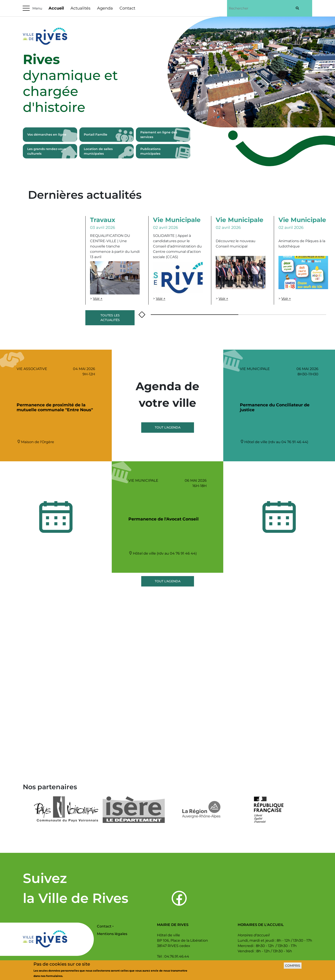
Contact (127, 8)
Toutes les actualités (110, 318)
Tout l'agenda (168, 427)
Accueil (56, 8)
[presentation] (140, 315)
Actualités (80, 8)
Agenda (105, 8)
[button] (190, 315)
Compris (293, 966)
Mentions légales (112, 934)
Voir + (98, 299)
